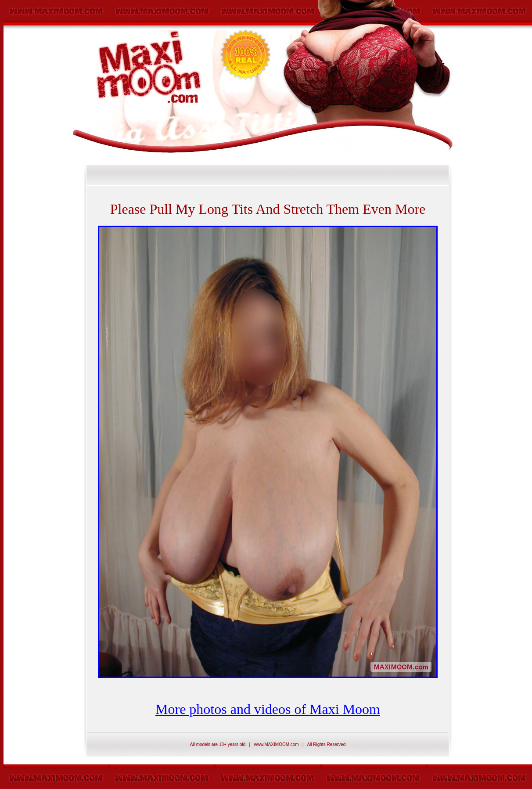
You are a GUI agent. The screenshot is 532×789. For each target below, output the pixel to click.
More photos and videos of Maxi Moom (268, 709)
